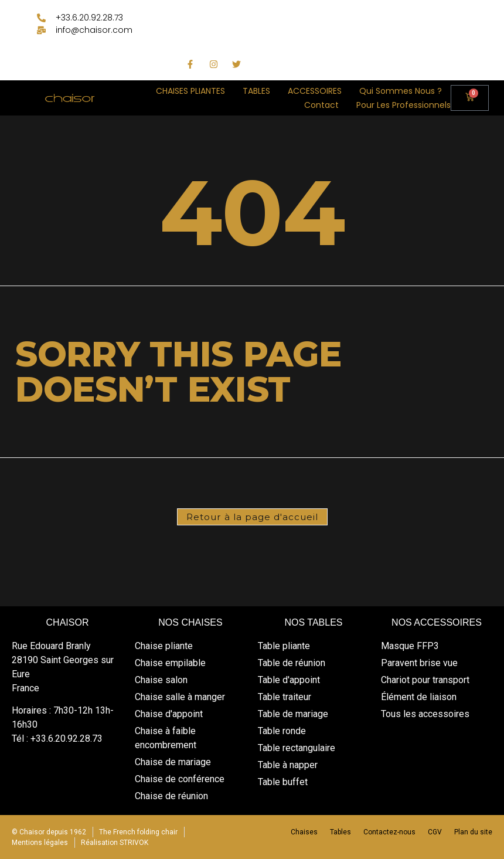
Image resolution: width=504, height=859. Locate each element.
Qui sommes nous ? (401, 91)
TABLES (256, 91)
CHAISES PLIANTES (190, 91)
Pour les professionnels (403, 105)
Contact (321, 105)
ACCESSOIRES (315, 91)
